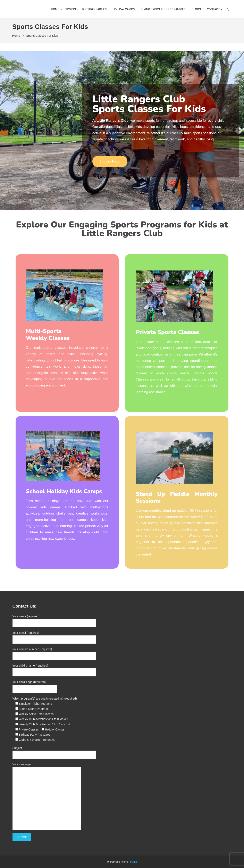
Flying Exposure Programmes (163, 9)
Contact (213, 9)
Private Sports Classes (167, 332)
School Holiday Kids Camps (64, 491)
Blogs (196, 9)
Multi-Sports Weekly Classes (48, 335)
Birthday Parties (94, 9)
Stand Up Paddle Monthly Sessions (177, 498)
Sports (71, 9)
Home (55, 9)
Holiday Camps (124, 9)
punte (134, 862)
